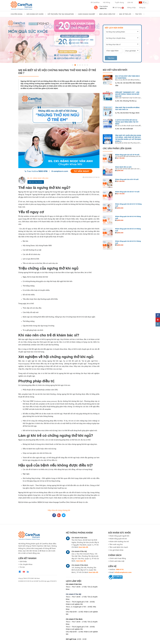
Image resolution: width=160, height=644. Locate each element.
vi (142, 2)
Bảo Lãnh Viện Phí (107, 14)
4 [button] (80, 65)
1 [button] (73, 65)
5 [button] (82, 65)
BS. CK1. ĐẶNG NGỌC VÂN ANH (38, 178)
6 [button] (85, 65)
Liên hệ (130, 2)
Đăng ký (142, 7)
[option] (80, 40)
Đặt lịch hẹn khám (36, 182)
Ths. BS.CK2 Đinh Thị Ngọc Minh (128, 113)
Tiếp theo (111, 58)
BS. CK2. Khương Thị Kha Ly (127, 101)
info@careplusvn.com (123, 572)
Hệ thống (106, 2)
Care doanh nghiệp (86, 14)
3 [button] (78, 65)
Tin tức (138, 14)
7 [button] (87, 65)
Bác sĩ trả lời (125, 14)
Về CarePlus (95, 2)
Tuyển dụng (119, 2)
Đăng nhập (131, 7)
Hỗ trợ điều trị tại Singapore (61, 14)
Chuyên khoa (16, 14)
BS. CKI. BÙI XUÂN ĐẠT (125, 129)
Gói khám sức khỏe (35, 14)
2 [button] (75, 65)
